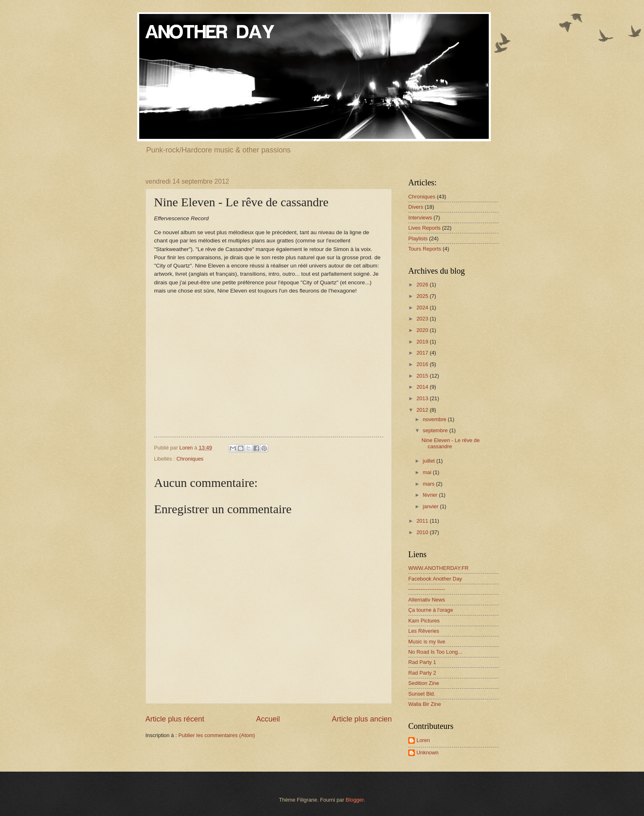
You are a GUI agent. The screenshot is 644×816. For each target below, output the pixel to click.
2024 (423, 308)
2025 (423, 296)
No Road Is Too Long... (435, 652)
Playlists (418, 239)
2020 (423, 330)
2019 (423, 342)
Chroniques (190, 459)
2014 (423, 387)
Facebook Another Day (435, 579)
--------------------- (427, 589)
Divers (416, 207)
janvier (431, 506)
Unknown (428, 753)
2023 (423, 319)
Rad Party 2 (422, 673)
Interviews (420, 218)
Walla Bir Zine (425, 704)
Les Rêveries (424, 631)
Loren (423, 740)
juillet (429, 461)
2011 (423, 521)
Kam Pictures (424, 621)
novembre (435, 419)
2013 (423, 398)
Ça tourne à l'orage (431, 610)
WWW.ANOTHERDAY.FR (438, 568)
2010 (423, 532)
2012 (423, 410)
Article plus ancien (362, 719)
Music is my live (427, 642)
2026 (423, 285)
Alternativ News (427, 600)
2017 (423, 353)
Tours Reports (425, 249)
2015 (423, 376)
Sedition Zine (424, 683)
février (431, 495)
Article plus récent (175, 719)
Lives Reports (424, 228)
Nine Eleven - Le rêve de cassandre (451, 443)
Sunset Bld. (422, 694)
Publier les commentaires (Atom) (217, 735)
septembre (436, 430)
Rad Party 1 (422, 662)
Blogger (355, 800)
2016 (423, 364)
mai (428, 472)
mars (429, 484)
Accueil (268, 719)
